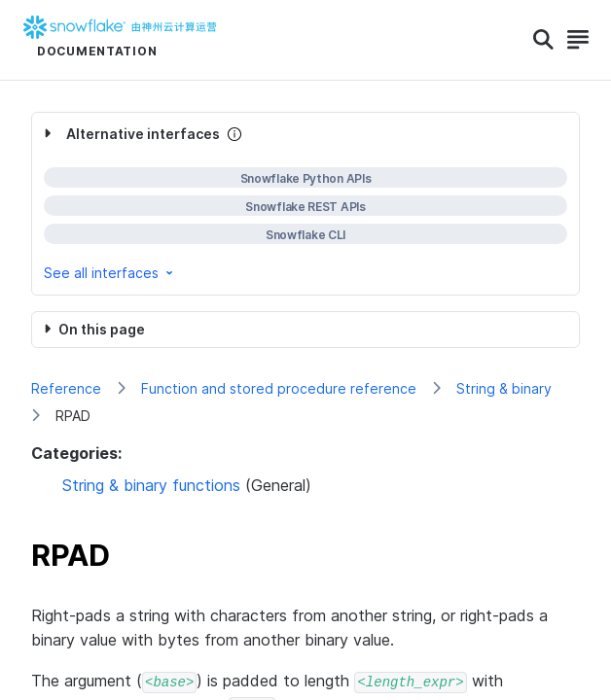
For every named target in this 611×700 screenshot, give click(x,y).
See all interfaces (110, 273)
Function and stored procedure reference (279, 388)
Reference (66, 388)
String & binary (504, 388)
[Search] (543, 40)
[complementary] (305, 204)
